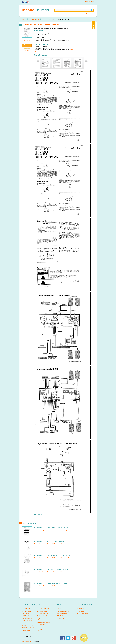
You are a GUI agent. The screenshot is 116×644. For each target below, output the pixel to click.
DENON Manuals (27, 618)
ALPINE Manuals (27, 611)
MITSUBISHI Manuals (28, 628)
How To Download (63, 611)
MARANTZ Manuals (27, 625)
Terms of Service (63, 614)
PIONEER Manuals (42, 614)
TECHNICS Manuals (43, 627)
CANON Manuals (27, 614)
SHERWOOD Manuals (43, 622)
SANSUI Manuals (42, 616)
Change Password (82, 614)
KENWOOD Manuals (28, 621)
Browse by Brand (90, 14)
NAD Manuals (26, 630)
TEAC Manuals (41, 625)
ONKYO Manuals (42, 611)
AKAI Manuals (26, 609)
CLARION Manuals (27, 616)
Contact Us (61, 618)
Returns (60, 616)
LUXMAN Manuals (27, 623)
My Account (80, 609)
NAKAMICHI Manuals (43, 609)
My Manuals (80, 611)
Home (24, 19)
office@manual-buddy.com (27, 641)
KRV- (45, 19)
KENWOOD (35, 19)
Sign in (93, 1)
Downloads (87, 1)
